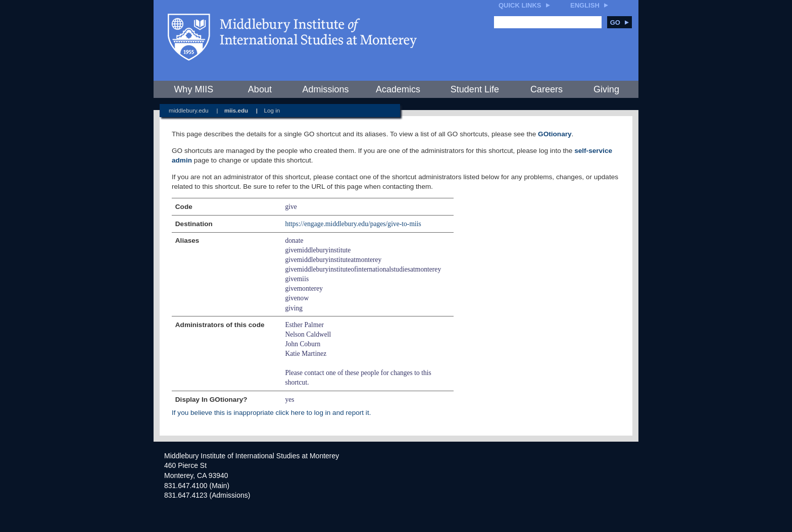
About (260, 89)
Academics (398, 89)
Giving (606, 89)
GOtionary (555, 134)
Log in (272, 110)
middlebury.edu (189, 110)
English (585, 5)
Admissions (325, 89)
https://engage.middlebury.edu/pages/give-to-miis (353, 224)
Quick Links (520, 5)
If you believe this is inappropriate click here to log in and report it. (271, 413)
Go (620, 22)
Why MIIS (193, 89)
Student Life (475, 89)
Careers (547, 89)
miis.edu (236, 110)
